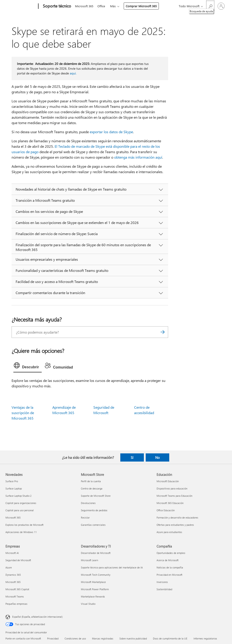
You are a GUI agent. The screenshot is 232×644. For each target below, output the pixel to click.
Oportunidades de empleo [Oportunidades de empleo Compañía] (171, 553)
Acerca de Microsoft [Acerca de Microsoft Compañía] (168, 560)
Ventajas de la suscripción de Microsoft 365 (23, 413)
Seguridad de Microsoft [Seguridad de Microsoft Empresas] (18, 560)
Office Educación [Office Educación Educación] (166, 510)
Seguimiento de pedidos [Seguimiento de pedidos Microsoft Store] (94, 510)
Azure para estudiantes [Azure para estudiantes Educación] (169, 532)
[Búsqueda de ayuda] (210, 6)
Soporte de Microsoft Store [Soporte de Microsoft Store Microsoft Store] (96, 496)
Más (115, 6)
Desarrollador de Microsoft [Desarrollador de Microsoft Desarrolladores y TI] (96, 553)
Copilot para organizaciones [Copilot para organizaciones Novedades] (21, 503)
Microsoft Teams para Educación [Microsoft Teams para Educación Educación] (174, 496)
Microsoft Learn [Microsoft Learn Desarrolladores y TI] (89, 560)
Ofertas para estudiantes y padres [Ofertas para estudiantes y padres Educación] (175, 525)
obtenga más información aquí (138, 157)
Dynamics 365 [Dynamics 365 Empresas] (13, 575)
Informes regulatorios (205, 638)
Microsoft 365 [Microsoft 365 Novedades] (13, 517)
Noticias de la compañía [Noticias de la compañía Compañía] (170, 567)
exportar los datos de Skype (111, 132)
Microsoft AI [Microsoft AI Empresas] (12, 553)
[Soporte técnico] (57, 6)
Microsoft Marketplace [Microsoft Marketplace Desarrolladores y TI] (93, 582)
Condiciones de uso (75, 638)
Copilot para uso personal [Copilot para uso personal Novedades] (20, 510)
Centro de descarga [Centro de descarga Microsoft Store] (92, 488)
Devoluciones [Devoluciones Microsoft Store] (88, 503)
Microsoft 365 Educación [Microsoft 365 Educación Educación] (170, 503)
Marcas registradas (103, 638)
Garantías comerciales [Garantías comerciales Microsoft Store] (93, 525)
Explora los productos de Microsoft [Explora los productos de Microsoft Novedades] (24, 525)
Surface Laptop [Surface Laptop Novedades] (14, 488)
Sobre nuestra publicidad (133, 638)
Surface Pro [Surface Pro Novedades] (12, 481)
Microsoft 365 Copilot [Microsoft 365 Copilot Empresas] (17, 589)
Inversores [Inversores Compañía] (162, 582)
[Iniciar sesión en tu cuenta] (221, 6)
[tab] (28, 366)
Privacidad (53, 638)
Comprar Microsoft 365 (143, 6)
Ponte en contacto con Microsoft (23, 638)
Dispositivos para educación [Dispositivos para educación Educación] (172, 488)
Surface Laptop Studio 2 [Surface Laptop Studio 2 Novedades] (18, 496)
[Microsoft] (21, 6)
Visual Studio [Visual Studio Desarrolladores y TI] (88, 604)
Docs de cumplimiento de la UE (170, 638)
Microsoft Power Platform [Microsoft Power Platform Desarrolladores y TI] (95, 589)
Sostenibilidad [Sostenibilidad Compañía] (164, 589)
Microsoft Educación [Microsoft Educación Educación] (168, 481)
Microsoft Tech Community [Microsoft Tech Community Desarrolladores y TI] (96, 575)
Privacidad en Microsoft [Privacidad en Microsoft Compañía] (169, 575)
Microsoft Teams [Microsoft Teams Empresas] (15, 596)
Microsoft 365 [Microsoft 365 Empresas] (13, 582)
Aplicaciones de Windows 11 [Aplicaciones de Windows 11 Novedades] (21, 532)
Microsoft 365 (84, 6)
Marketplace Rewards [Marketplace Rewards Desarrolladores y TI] (93, 596)
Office (102, 6)
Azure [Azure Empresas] (9, 567)
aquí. (73, 73)
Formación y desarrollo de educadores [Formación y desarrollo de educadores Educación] (177, 517)
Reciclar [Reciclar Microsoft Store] (85, 517)
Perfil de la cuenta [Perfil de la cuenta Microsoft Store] (91, 481)
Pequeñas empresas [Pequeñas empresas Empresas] (16, 604)
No (157, 457)
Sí (132, 457)
